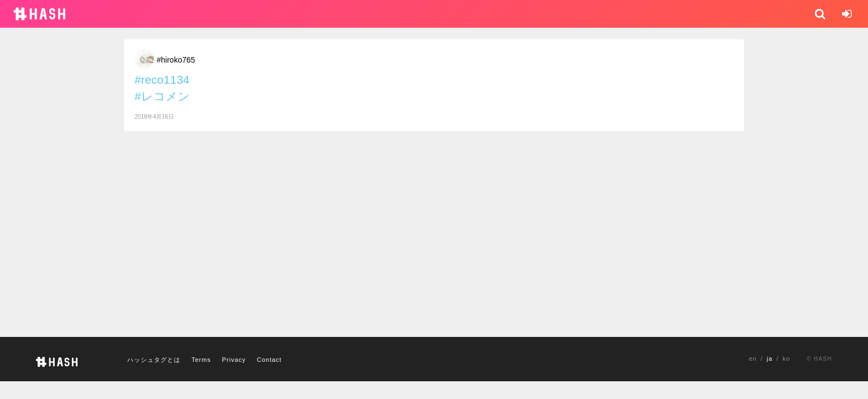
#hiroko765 (176, 60)
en (753, 359)
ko (787, 359)
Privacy (234, 360)
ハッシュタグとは (154, 360)
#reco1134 (162, 80)
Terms (201, 360)
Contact (269, 360)
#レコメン (162, 96)
